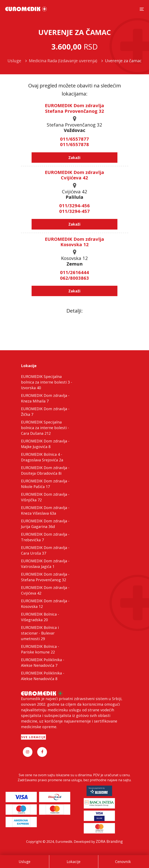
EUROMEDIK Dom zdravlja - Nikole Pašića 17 (45, 484)
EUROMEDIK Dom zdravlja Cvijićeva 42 (74, 175)
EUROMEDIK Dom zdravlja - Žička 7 (45, 412)
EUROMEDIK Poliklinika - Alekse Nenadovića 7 (43, 662)
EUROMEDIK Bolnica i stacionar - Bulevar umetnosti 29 (40, 633)
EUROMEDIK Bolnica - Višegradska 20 (40, 617)
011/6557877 (74, 139)
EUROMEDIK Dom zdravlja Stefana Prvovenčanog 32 (74, 108)
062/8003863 (74, 278)
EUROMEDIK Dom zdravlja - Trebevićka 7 (45, 537)
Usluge (25, 862)
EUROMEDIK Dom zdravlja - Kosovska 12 (45, 604)
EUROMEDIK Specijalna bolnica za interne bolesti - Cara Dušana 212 (45, 428)
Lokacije (74, 862)
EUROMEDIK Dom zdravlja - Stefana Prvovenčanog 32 (45, 577)
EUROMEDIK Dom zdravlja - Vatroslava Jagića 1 (45, 564)
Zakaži (74, 158)
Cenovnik (123, 862)
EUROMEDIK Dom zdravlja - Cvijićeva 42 (45, 590)
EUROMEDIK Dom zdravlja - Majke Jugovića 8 (45, 444)
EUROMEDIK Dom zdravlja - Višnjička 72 (45, 497)
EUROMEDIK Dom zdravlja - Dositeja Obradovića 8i (45, 470)
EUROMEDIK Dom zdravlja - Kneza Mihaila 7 (45, 398)
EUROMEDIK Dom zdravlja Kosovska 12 (74, 242)
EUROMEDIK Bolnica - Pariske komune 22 (40, 649)
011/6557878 (74, 144)
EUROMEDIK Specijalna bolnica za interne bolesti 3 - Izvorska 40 (47, 382)
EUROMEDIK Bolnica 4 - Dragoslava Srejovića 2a (42, 457)
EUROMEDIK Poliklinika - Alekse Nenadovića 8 (43, 676)
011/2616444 (74, 272)
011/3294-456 (74, 205)
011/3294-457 (74, 211)
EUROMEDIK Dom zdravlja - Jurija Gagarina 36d (45, 524)
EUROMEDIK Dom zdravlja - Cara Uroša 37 (45, 550)
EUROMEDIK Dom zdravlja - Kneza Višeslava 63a (45, 510)
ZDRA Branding (109, 841)
